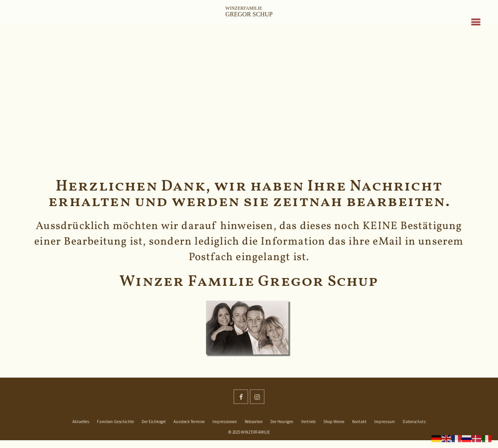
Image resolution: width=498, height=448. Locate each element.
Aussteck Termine (189, 422)
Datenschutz (414, 422)
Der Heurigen (282, 422)
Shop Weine (334, 422)
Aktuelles (81, 422)
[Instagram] (257, 397)
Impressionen (225, 422)
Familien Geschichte (115, 422)
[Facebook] (241, 397)
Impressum (385, 422)
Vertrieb (308, 422)
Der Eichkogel (154, 422)
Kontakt (359, 422)
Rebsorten (254, 422)
